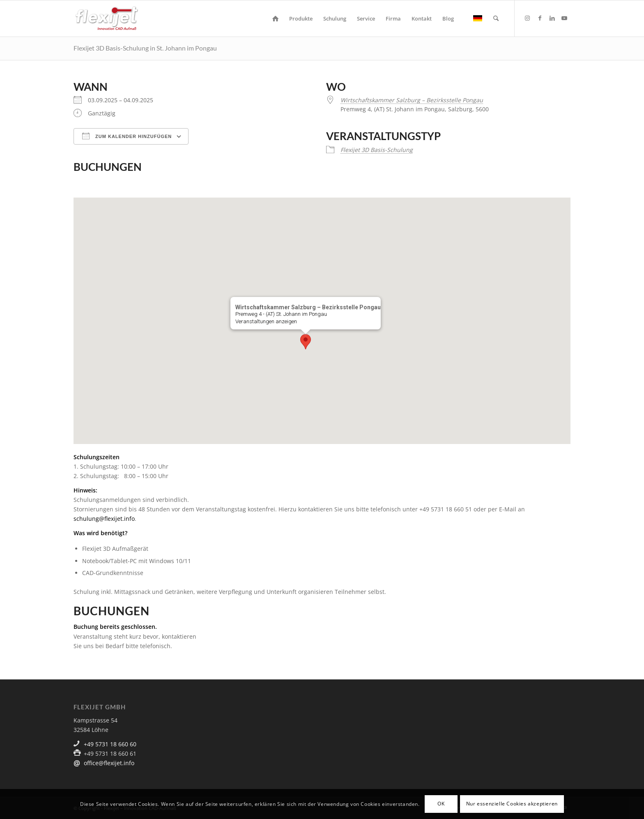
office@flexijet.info (109, 763)
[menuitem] (275, 18)
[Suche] (496, 18)
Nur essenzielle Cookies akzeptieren (512, 804)
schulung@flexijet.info (104, 519)
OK (441, 804)
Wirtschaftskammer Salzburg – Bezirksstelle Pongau (412, 100)
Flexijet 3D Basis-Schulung (377, 150)
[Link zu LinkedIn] (552, 18)
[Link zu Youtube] (564, 18)
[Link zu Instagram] (527, 18)
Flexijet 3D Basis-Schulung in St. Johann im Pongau (145, 48)
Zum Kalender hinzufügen (127, 136)
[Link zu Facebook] (540, 18)
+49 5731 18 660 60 (110, 744)
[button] (306, 342)
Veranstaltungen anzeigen (266, 321)
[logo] (107, 18)
